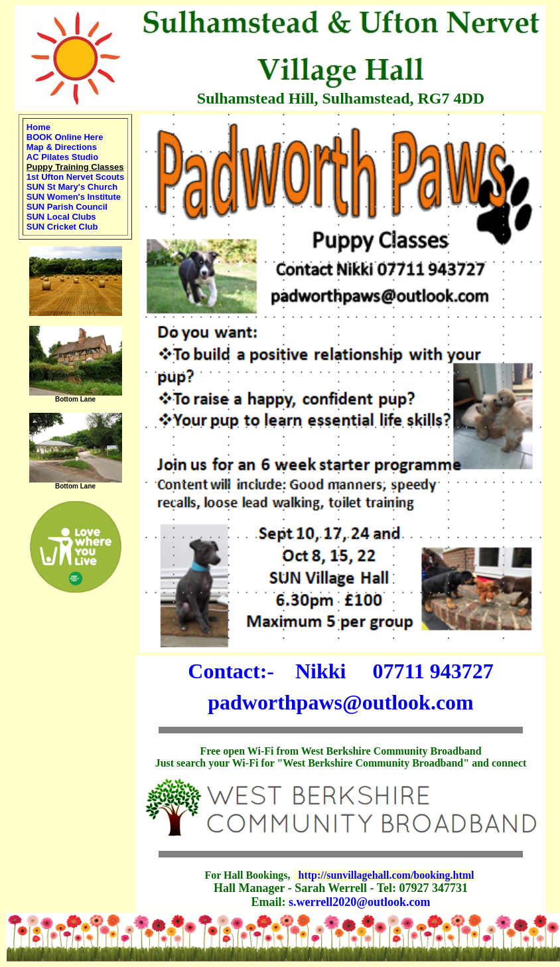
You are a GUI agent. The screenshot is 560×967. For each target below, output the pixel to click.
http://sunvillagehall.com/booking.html (386, 875)
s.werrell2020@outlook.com (359, 902)
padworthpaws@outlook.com (340, 702)
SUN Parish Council (67, 207)
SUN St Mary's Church (72, 187)
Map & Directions (62, 147)
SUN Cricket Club (62, 227)
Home (38, 127)
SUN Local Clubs (61, 217)
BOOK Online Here (65, 137)
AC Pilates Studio (62, 157)
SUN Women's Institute (74, 197)
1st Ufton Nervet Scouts (75, 177)
